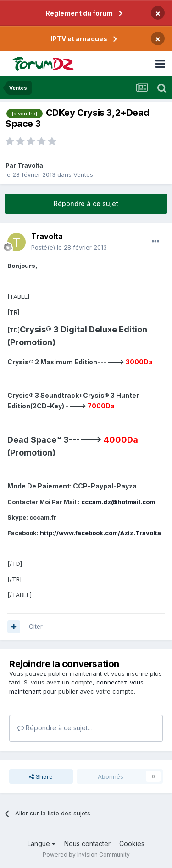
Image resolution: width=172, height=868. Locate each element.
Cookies (132, 844)
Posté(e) (69, 247)
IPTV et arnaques (79, 39)
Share (41, 776)
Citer (36, 626)
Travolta (30, 165)
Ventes (83, 174)
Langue (42, 844)
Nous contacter (87, 844)
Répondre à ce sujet (86, 203)
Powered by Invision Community (86, 854)
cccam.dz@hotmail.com (118, 502)
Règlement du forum (79, 13)
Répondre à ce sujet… (55, 728)
